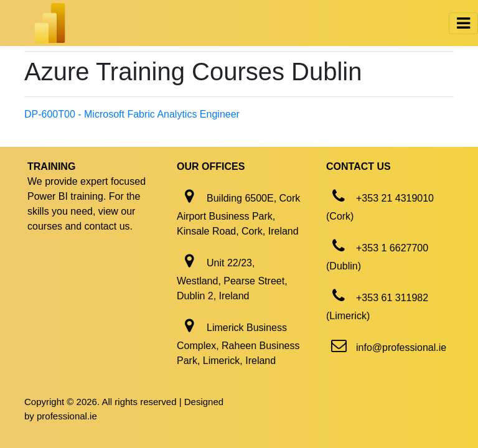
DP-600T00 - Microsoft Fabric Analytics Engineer (132, 114)
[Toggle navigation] (463, 23)
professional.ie (67, 416)
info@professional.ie (401, 348)
